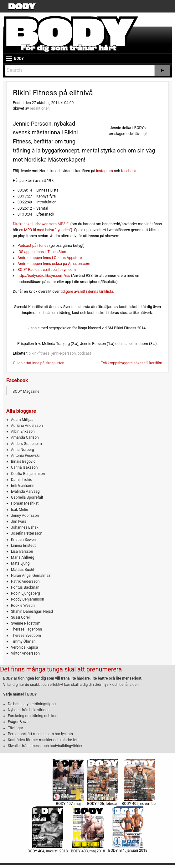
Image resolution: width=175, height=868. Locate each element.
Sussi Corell (21, 617)
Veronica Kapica (24, 647)
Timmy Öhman (23, 641)
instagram (105, 171)
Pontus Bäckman (25, 587)
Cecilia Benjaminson (28, 474)
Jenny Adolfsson (25, 516)
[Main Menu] (9, 58)
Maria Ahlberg (23, 557)
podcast (84, 353)
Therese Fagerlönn (26, 629)
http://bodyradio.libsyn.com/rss (44, 276)
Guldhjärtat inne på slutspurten (39, 363)
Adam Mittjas (22, 420)
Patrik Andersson (25, 581)
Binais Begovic (23, 461)
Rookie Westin (23, 606)
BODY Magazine (26, 392)
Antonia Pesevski (25, 456)
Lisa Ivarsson (22, 551)
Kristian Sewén (23, 540)
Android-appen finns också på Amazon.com (54, 264)
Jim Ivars (19, 521)
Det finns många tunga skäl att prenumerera (61, 669)
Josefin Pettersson (27, 533)
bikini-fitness (39, 353)
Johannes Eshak (25, 527)
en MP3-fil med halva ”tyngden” (45, 230)
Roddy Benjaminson (28, 599)
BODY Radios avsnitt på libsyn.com (47, 270)
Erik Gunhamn (23, 486)
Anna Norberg (23, 450)
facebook (129, 171)
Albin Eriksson (23, 432)
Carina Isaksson (24, 467)
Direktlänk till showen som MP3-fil (41, 224)
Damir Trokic (21, 480)
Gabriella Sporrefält (27, 497)
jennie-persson (64, 353)
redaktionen (40, 108)
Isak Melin (19, 510)
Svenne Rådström (26, 623)
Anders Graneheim (26, 444)
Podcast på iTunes (33, 246)
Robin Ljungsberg (26, 593)
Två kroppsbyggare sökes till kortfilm (131, 363)
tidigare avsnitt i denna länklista (87, 292)
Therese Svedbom (26, 636)
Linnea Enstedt (23, 546)
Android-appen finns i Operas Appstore (50, 258)
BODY (19, 58)
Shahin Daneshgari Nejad (32, 611)
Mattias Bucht (23, 570)
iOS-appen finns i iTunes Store (42, 252)
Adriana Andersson (27, 426)
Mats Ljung (20, 563)
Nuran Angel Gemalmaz (31, 576)
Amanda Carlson (25, 437)
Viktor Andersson (25, 653)
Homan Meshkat (25, 503)
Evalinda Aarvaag (25, 491)
